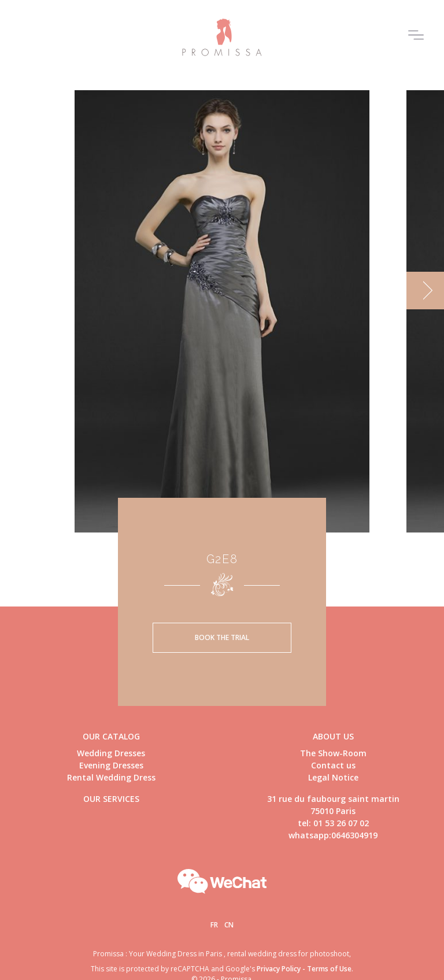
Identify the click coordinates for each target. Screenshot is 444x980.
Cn (229, 925)
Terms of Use (329, 969)
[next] (425, 291)
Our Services (111, 799)
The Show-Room (333, 753)
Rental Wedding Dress (111, 777)
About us (333, 736)
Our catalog (111, 736)
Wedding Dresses (111, 753)
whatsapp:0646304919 (333, 835)
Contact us (333, 765)
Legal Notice (333, 777)
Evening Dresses (111, 765)
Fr (214, 925)
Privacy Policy (279, 969)
